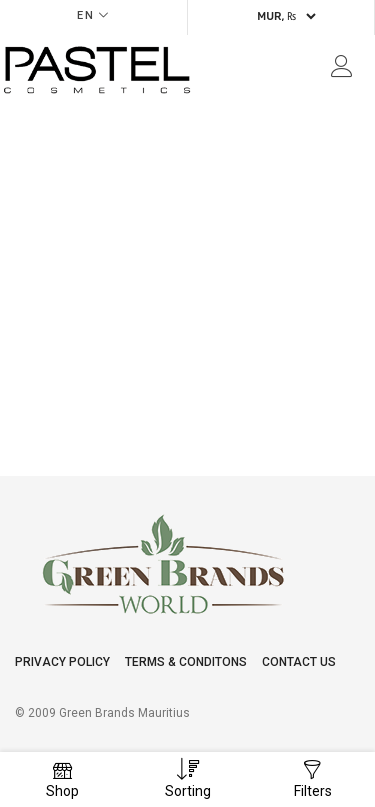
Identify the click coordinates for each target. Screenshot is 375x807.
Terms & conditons (186, 662)
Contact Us (299, 662)
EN (86, 15)
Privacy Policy (62, 662)
